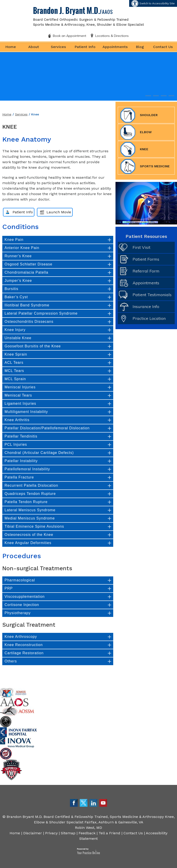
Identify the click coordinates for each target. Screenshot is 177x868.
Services (58, 47)
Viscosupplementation (25, 597)
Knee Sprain (16, 354)
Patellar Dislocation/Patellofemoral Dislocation (47, 428)
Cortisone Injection (22, 605)
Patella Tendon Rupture (26, 502)
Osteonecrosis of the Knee (29, 535)
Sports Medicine (145, 166)
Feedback (87, 833)
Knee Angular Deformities (28, 543)
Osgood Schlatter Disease (28, 264)
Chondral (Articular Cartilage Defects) (39, 453)
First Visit (141, 247)
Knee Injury (15, 330)
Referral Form (146, 271)
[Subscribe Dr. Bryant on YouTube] (103, 803)
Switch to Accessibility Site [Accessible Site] (157, 3)
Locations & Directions (112, 36)
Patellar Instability (21, 461)
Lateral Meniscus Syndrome (30, 510)
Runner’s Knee (18, 256)
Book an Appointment (69, 36)
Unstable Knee (18, 338)
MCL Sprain (15, 379)
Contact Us (163, 47)
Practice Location (149, 318)
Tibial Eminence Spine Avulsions (34, 526)
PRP (9, 588)
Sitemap (68, 833)
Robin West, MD (88, 828)
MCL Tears (14, 371)
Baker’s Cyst (16, 297)
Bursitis (11, 289)
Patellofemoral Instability (27, 469)
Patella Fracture (19, 477)
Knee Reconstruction (24, 645)
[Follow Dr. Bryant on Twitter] (84, 803)
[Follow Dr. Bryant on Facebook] (74, 803)
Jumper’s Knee (18, 281)
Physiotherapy (18, 613)
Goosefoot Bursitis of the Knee (33, 346)
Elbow (136, 132)
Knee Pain (14, 240)
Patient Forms (146, 259)
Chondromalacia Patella (26, 272)
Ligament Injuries (20, 403)
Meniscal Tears (18, 395)
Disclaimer (33, 833)
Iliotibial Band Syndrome (27, 305)
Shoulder (139, 115)
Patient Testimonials (152, 295)
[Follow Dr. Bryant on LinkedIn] (93, 803)
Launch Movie (59, 212)
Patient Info (85, 47)
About (34, 47)
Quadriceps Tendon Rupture (30, 494)
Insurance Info (146, 307)
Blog (140, 47)
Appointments (115, 47)
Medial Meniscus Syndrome (30, 518)
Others (11, 661)
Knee (134, 149)
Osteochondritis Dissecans (29, 322)
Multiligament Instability (26, 412)
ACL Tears (14, 363)
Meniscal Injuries (20, 387)
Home (11, 47)
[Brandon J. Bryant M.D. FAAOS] (89, 16)
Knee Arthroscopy (21, 637)
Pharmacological (20, 580)
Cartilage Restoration (24, 653)
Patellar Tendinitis (21, 436)
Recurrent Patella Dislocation (31, 485)
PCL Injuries (16, 444)
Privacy (51, 833)
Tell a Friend (109, 833)
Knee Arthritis (17, 420)
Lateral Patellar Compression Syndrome (41, 313)
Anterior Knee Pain (22, 248)
